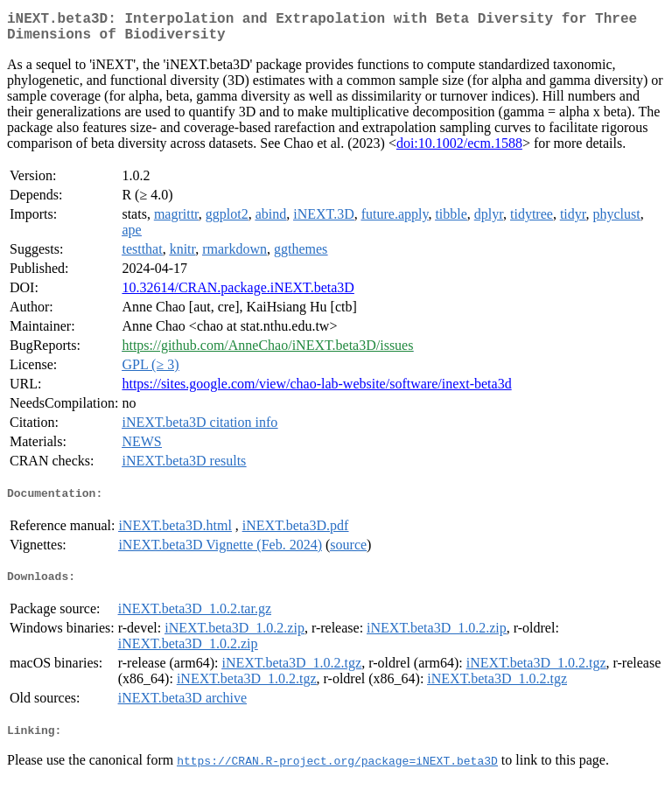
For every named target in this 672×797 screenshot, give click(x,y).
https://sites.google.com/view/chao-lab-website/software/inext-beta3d (316, 391)
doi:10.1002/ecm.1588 (459, 150)
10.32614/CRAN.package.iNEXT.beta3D (238, 294)
